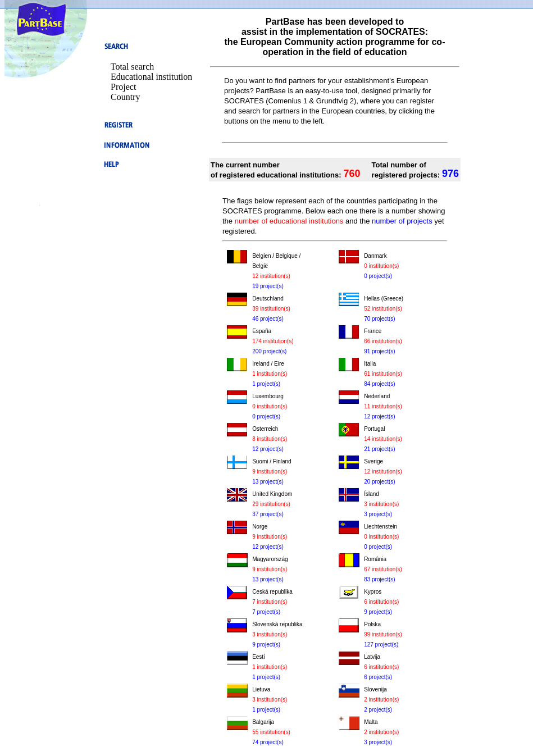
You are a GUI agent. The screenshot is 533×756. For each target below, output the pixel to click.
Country (125, 97)
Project (123, 87)
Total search (133, 67)
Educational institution (151, 77)
